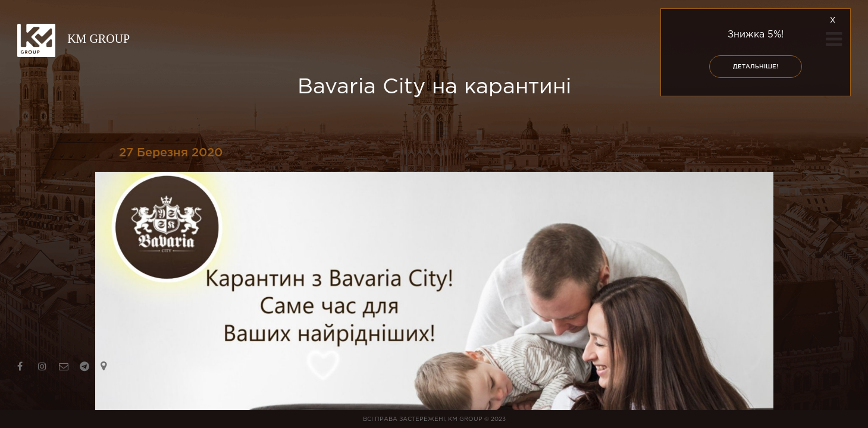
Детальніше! (756, 67)
